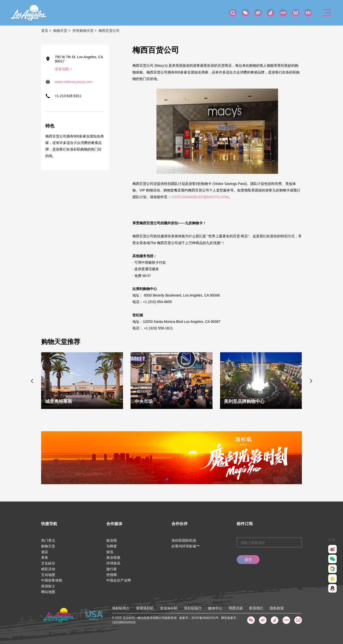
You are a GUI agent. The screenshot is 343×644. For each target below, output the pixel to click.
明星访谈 (236, 608)
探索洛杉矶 (145, 608)
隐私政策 (277, 608)
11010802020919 (124, 622)
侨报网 (112, 575)
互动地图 (48, 575)
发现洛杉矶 (169, 608)
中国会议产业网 (119, 580)
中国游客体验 (52, 580)
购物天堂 (60, 31)
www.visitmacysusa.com (74, 82)
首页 (45, 31)
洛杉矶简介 (121, 608)
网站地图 (48, 592)
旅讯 (110, 552)
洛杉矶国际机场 (184, 540)
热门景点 (48, 540)
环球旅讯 (113, 563)
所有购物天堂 (83, 31)
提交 (248, 559)
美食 (45, 557)
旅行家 (112, 569)
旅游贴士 (48, 586)
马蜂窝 (112, 546)
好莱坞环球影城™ (186, 546)
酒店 (45, 552)
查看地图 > (63, 69)
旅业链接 (113, 557)
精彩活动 (48, 569)
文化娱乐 (48, 563)
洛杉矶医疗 (193, 608)
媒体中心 (215, 608)
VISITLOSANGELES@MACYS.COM (200, 197)
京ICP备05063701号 (205, 618)
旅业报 (112, 540)
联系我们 (256, 608)
